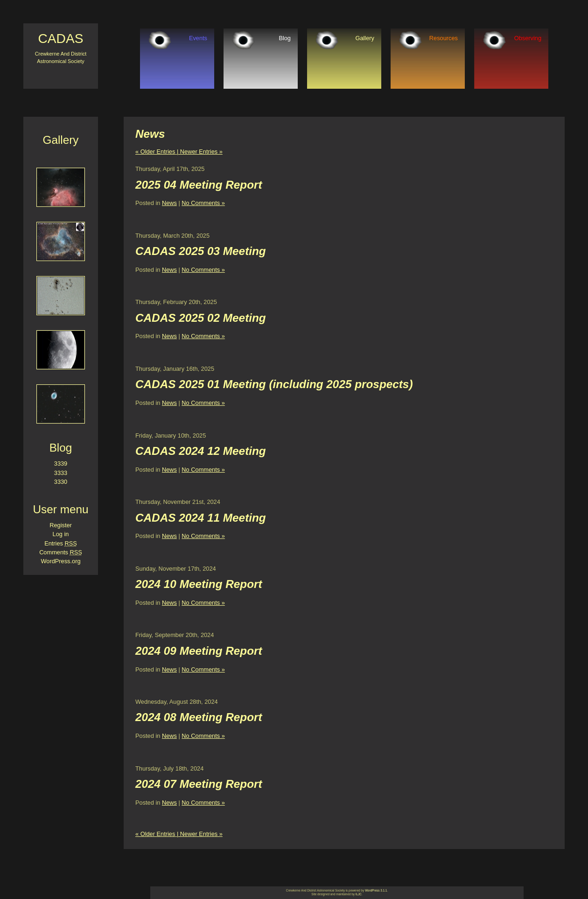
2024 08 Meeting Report (199, 717)
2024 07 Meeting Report (199, 784)
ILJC (359, 894)
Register (61, 525)
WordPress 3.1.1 (376, 890)
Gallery (365, 38)
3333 (61, 473)
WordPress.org (60, 561)
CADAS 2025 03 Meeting (201, 251)
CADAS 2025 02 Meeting (201, 318)
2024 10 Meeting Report (199, 584)
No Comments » (203, 203)
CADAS (60, 39)
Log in (61, 534)
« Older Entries (155, 152)
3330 (61, 482)
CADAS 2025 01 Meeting (201, 384)
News (169, 203)
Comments (61, 552)
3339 (61, 464)
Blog (285, 38)
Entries (61, 543)
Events (198, 38)
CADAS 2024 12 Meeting (201, 451)
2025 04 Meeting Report (199, 185)
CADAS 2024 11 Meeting (201, 518)
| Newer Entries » (199, 152)
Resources (444, 38)
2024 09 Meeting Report (199, 651)
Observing (528, 38)
